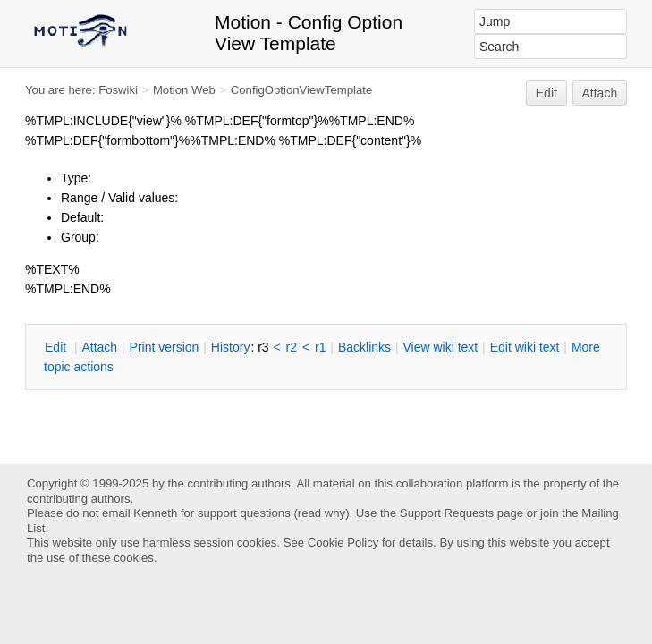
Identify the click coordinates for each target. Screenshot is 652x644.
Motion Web (184, 90)
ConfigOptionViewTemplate (301, 90)
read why (322, 513)
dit (57, 347)
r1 (320, 347)
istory (231, 347)
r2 (292, 347)
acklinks (364, 347)
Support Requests (447, 513)
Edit (546, 93)
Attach (600, 93)
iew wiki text (440, 347)
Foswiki (118, 90)
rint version (165, 347)
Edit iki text (525, 347)
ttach (99, 347)
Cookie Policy (343, 542)
